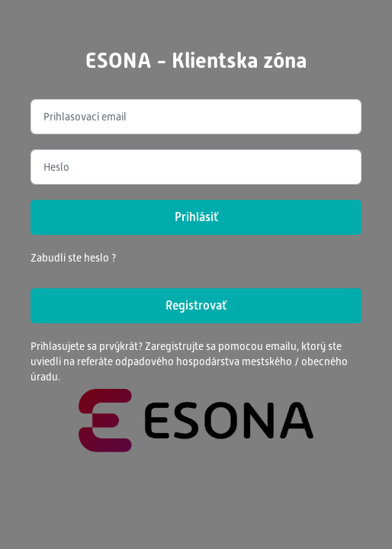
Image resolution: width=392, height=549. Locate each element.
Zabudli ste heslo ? (73, 258)
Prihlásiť (196, 217)
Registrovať (196, 305)
